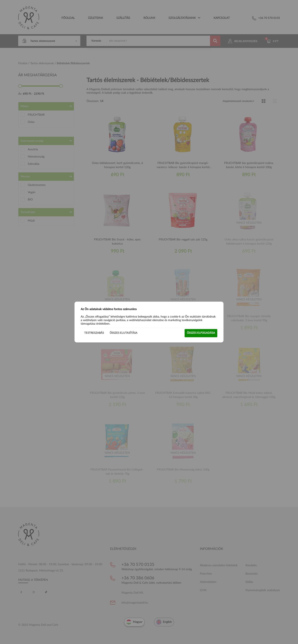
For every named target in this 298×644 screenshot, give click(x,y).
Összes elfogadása (201, 333)
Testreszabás (94, 333)
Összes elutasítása (124, 333)
